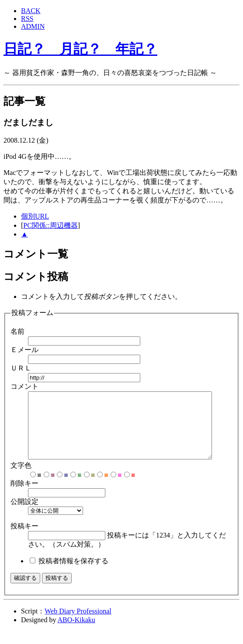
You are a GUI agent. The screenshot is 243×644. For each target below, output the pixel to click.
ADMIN (33, 26)
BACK (31, 11)
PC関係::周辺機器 (50, 225)
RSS (27, 19)
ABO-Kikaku (76, 633)
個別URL (35, 216)
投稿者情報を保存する (73, 574)
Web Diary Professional (78, 624)
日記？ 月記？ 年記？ (80, 49)
